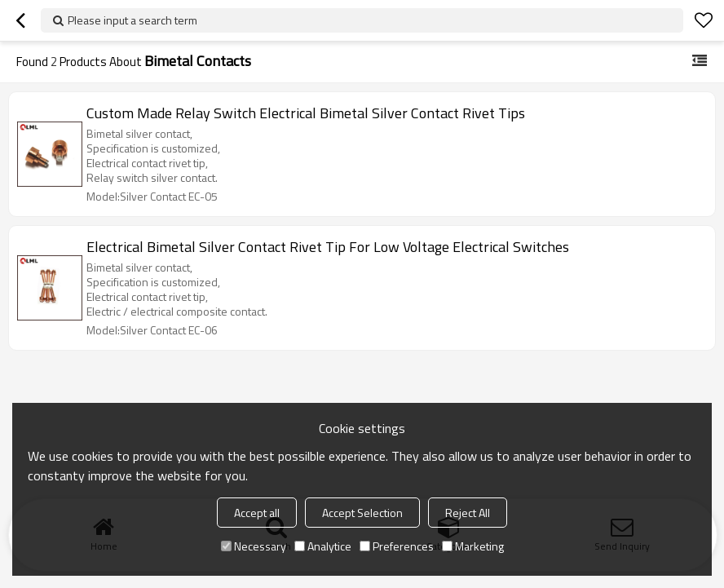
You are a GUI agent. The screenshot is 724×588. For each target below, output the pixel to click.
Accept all (257, 513)
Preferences (397, 546)
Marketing (473, 546)
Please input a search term (132, 20)
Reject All (468, 513)
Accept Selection (362, 513)
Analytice (323, 546)
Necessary (254, 546)
